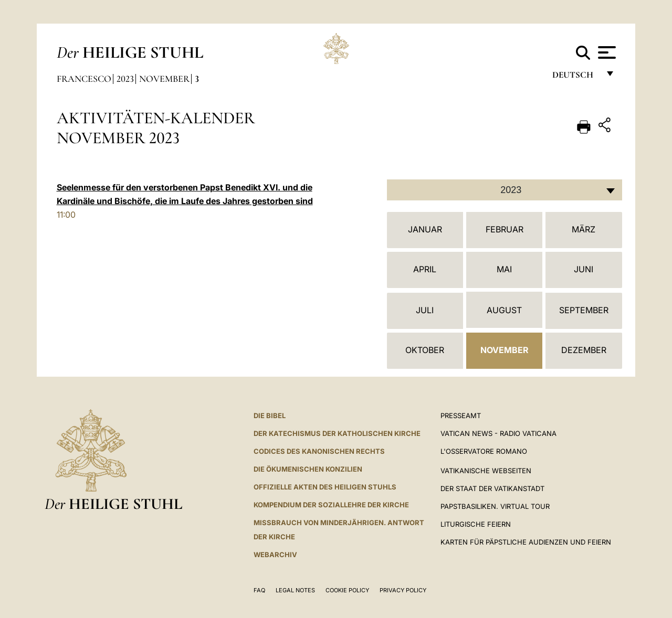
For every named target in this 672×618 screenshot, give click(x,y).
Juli (425, 310)
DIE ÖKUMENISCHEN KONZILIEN (308, 469)
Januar (425, 229)
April (425, 269)
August (504, 310)
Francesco (84, 79)
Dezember (584, 350)
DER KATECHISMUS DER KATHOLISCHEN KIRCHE (337, 433)
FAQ (259, 590)
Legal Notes (295, 590)
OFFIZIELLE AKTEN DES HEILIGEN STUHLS (325, 487)
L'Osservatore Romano (484, 451)
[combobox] (505, 190)
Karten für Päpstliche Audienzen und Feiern (526, 542)
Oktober (425, 350)
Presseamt (461, 415)
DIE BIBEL (270, 415)
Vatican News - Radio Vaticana (498, 433)
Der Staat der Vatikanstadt (492, 488)
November (164, 79)
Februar (505, 229)
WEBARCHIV (275, 555)
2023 (125, 79)
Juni (584, 269)
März (584, 229)
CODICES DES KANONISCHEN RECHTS (319, 451)
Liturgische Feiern (476, 524)
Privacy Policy (403, 590)
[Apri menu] (606, 52)
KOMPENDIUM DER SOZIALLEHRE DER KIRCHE (331, 505)
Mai (504, 269)
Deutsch (576, 77)
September (584, 310)
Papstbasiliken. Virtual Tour (495, 506)
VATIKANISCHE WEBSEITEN (486, 471)
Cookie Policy (347, 590)
